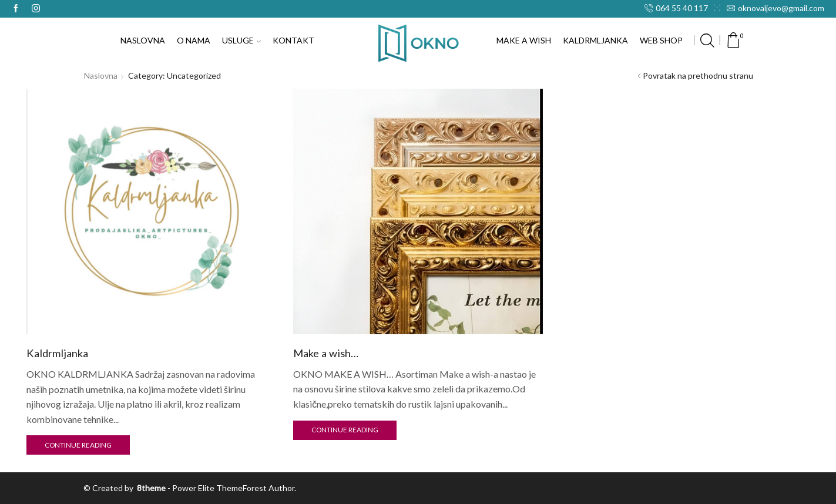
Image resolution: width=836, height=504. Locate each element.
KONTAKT (293, 40)
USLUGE (241, 40)
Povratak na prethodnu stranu (698, 75)
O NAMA (194, 40)
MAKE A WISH (524, 40)
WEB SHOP (661, 40)
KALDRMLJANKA (595, 40)
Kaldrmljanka (57, 353)
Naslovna (101, 75)
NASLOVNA (143, 40)
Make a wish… (326, 353)
